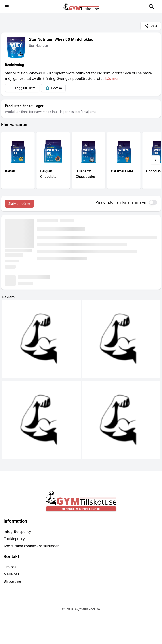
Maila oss (11, 574)
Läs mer (112, 78)
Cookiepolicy (14, 539)
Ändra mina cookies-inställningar (31, 546)
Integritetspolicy (17, 532)
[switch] (153, 202)
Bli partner (13, 581)
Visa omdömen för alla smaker (121, 202)
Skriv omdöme (19, 204)
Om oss (10, 567)
